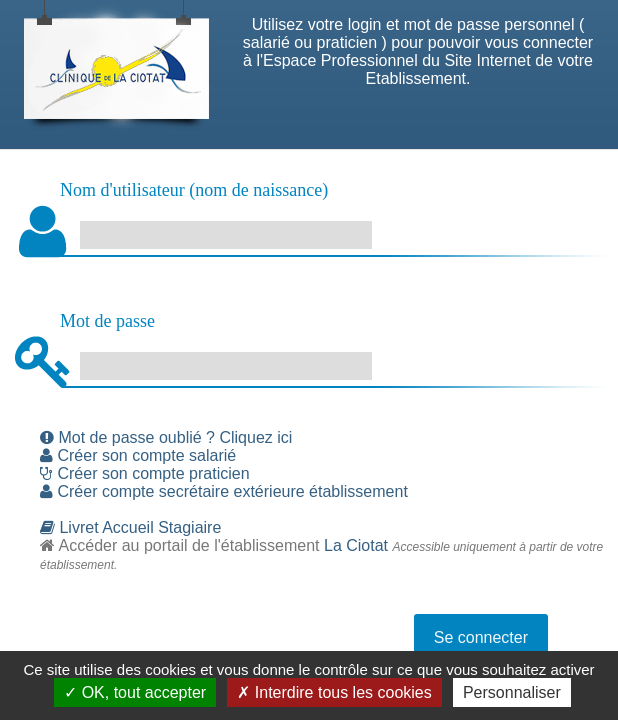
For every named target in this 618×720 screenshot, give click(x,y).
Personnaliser (512, 692)
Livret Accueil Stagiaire (130, 527)
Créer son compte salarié (138, 455)
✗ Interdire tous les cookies (334, 692)
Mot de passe (107, 321)
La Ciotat (356, 545)
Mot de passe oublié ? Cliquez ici (166, 437)
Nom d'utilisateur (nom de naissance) (194, 190)
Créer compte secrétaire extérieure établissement (224, 491)
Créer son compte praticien (145, 473)
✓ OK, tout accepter (135, 692)
